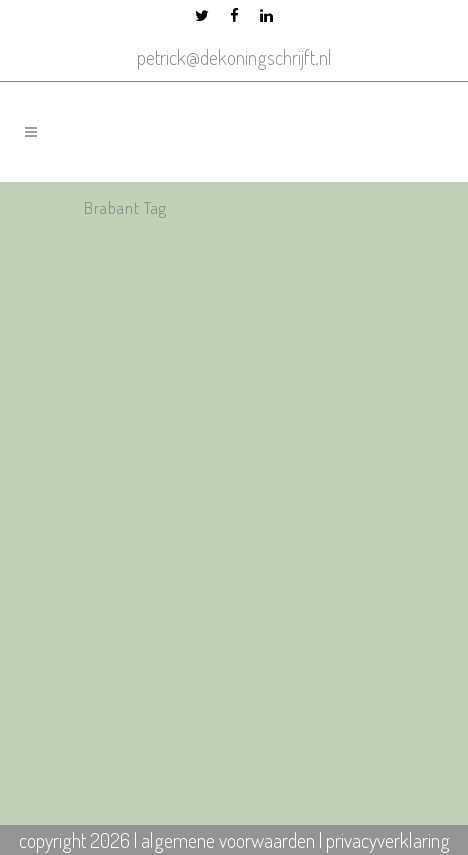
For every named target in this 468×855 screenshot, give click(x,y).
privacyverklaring (388, 840)
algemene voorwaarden (228, 840)
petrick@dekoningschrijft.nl (234, 57)
